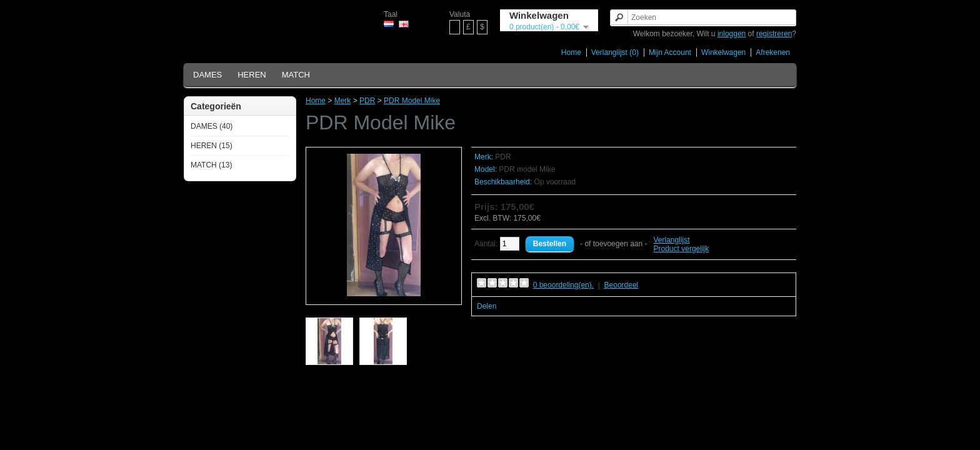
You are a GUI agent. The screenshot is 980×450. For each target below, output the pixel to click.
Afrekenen (773, 52)
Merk (343, 101)
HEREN (252, 75)
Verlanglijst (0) (615, 52)
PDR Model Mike (412, 101)
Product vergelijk (682, 249)
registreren (774, 34)
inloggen (732, 34)
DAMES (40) (212, 126)
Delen (487, 306)
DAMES (207, 75)
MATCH (296, 75)
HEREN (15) (212, 146)
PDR (367, 101)
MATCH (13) (211, 165)
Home (571, 52)
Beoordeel (622, 285)
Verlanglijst (672, 240)
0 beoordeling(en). (563, 285)
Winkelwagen (723, 52)
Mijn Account (670, 52)
